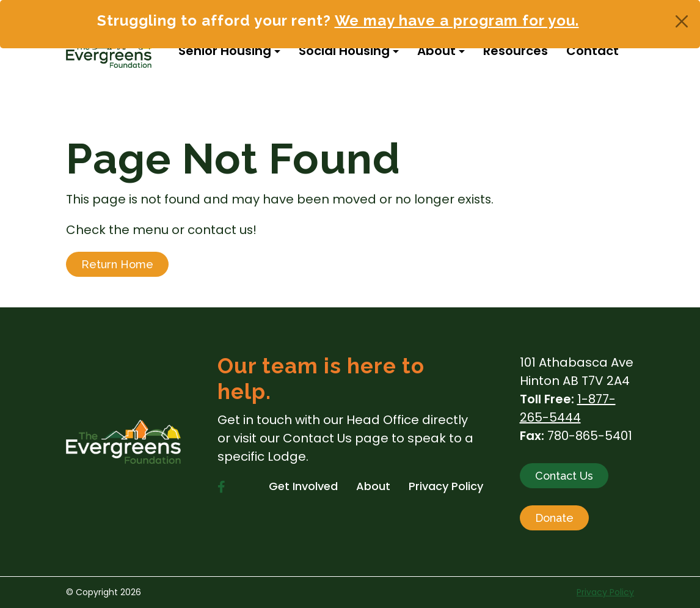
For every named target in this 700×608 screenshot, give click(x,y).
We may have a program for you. (457, 20)
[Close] (682, 21)
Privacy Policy (605, 592)
